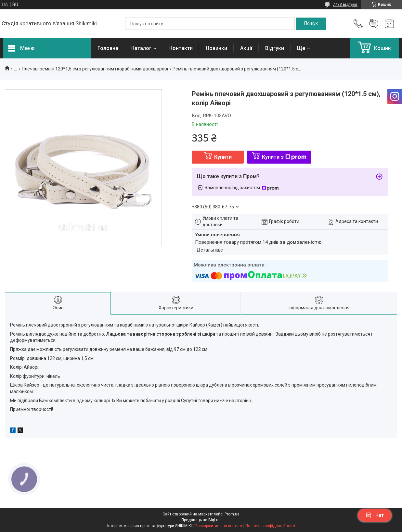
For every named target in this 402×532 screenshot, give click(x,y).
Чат (375, 515)
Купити (223, 157)
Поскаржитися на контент (219, 526)
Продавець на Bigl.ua (201, 520)
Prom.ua (232, 514)
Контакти (181, 48)
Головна (108, 48)
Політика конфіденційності (270, 526)
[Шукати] (311, 24)
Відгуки (275, 48)
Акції (246, 48)
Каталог (141, 48)
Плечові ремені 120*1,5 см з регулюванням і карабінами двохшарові (95, 69)
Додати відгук (374, 24)
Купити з (284, 157)
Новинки (216, 48)
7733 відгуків (345, 5)
